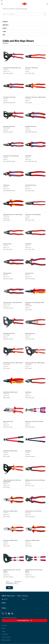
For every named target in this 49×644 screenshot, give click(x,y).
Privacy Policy (4, 625)
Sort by (8, 581)
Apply (45, 14)
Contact (5, 599)
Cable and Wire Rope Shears (21, 9)
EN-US (24, 599)
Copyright (4, 631)
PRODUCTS (12, 9)
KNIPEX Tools (6, 9)
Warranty (3, 628)
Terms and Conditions (6, 637)
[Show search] (47, 4)
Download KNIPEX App (23, 620)
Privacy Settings (5, 634)
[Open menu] (8, 4)
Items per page (18, 581)
